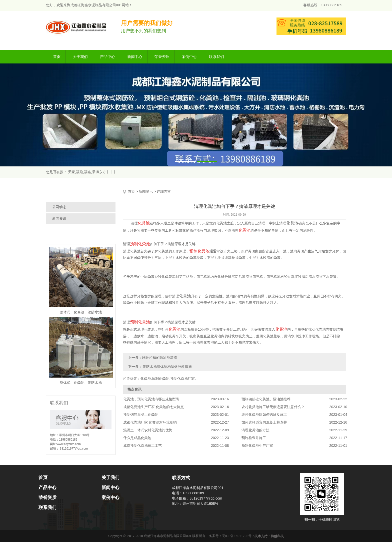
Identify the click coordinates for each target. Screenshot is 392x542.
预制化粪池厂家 (182, 379)
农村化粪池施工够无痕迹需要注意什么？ (273, 407)
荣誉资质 (162, 57)
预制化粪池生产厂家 (257, 446)
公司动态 (59, 207)
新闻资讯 (59, 218)
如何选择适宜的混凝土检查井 (264, 422)
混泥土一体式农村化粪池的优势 (148, 430)
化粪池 (221, 223)
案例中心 (189, 57)
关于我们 (80, 57)
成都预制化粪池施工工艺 (142, 446)
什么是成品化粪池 (137, 438)
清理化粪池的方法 (255, 430)
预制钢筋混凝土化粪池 (141, 415)
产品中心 (107, 57)
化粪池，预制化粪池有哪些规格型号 (151, 399)
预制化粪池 (160, 379)
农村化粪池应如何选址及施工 (264, 415)
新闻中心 (135, 57)
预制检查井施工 (254, 438)
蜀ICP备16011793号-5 (238, 536)
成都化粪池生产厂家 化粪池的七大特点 (153, 407)
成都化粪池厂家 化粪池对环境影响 (150, 422)
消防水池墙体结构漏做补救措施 (167, 367)
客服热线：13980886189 (323, 5)
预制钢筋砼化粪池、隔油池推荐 (266, 399)
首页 (57, 57)
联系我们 (216, 57)
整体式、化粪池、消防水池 (81, 312)
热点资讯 (134, 389)
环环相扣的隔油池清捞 (159, 358)
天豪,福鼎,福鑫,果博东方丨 (89, 172)
